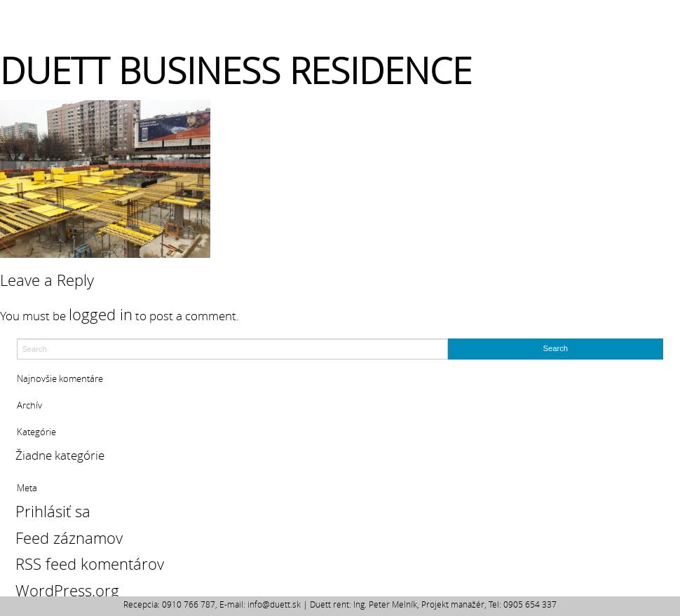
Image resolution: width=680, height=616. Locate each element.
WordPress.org (67, 590)
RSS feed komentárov (90, 564)
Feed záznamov (69, 538)
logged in (101, 314)
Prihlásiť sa (53, 511)
